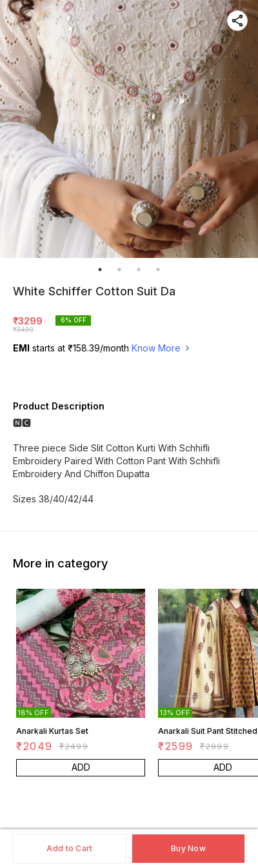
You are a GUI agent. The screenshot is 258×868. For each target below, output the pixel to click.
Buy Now (188, 848)
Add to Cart (69, 848)
